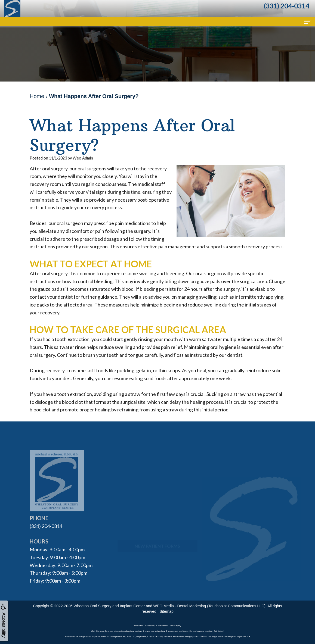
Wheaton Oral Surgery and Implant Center (109, 606)
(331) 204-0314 (46, 526)
